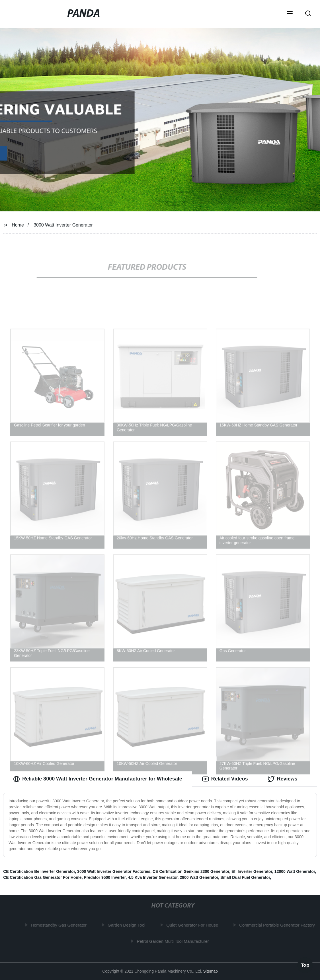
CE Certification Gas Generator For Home (42, 877)
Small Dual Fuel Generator (245, 877)
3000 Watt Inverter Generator (63, 225)
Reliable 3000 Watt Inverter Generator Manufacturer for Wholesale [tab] (98, 779)
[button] (290, 14)
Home (18, 225)
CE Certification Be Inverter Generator (39, 871)
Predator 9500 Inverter (105, 877)
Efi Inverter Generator (252, 871)
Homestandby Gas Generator (60, 925)
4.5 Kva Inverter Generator (153, 877)
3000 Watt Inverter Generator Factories (114, 871)
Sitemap (210, 971)
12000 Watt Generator (295, 871)
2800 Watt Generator (199, 877)
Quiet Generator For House (194, 925)
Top (305, 965)
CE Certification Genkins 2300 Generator (191, 871)
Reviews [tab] (282, 779)
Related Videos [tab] (225, 779)
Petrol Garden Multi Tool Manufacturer (174, 941)
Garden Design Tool (128, 925)
